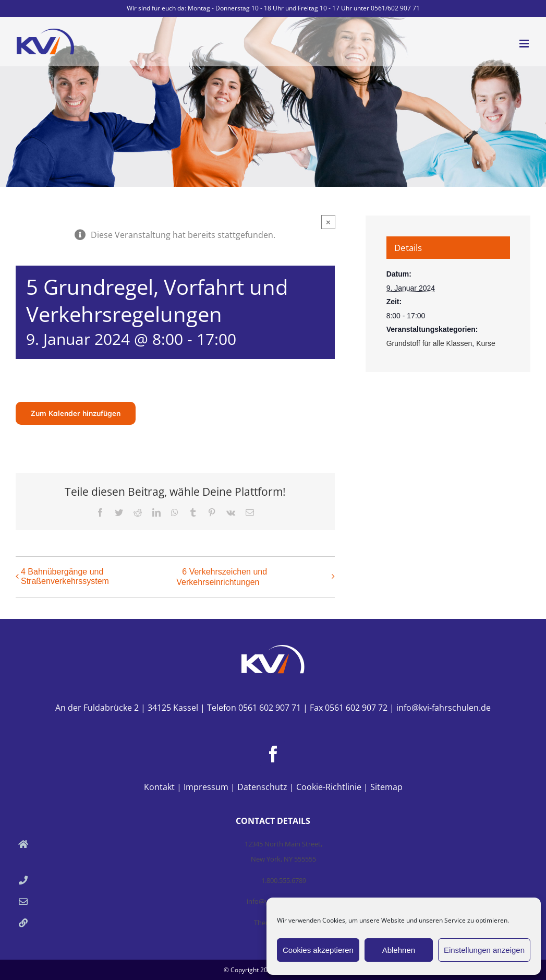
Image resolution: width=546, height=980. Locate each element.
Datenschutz (262, 787)
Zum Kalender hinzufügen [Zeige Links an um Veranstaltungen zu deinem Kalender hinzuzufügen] (76, 413)
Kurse (486, 343)
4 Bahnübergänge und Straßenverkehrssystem (65, 576)
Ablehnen (399, 950)
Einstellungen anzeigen (484, 950)
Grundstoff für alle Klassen (429, 343)
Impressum (206, 787)
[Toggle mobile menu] (525, 44)
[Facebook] (273, 754)
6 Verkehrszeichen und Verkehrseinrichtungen (222, 577)
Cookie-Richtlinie (329, 787)
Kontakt (159, 787)
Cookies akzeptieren (318, 950)
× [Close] (328, 222)
